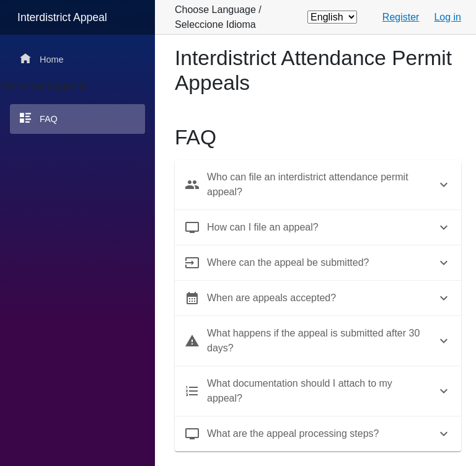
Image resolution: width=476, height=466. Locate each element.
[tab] (318, 185)
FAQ (39, 118)
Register (401, 17)
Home (42, 59)
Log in (447, 17)
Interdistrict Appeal (62, 17)
